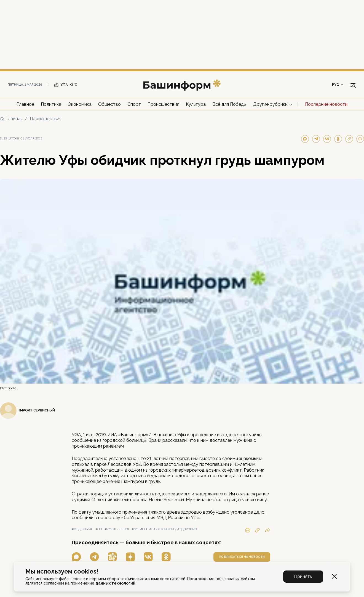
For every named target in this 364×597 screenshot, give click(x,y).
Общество (109, 104)
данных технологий (115, 583)
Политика (51, 104)
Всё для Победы (229, 104)
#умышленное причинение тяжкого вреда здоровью (151, 529)
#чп (99, 529)
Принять (303, 576)
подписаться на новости (242, 557)
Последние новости (326, 104)
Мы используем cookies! (62, 571)
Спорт (134, 104)
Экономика (80, 104)
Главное (25, 104)
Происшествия (163, 104)
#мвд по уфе (82, 529)
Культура (196, 104)
